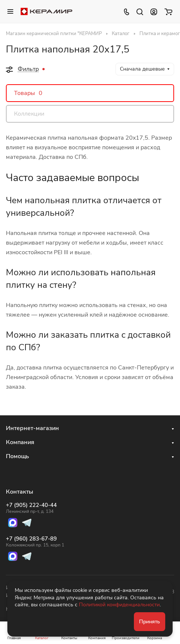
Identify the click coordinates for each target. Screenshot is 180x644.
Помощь (18, 456)
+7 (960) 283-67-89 (35, 542)
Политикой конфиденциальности (119, 605)
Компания (20, 442)
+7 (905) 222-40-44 (35, 508)
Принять (150, 622)
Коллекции (29, 114)
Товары (28, 93)
